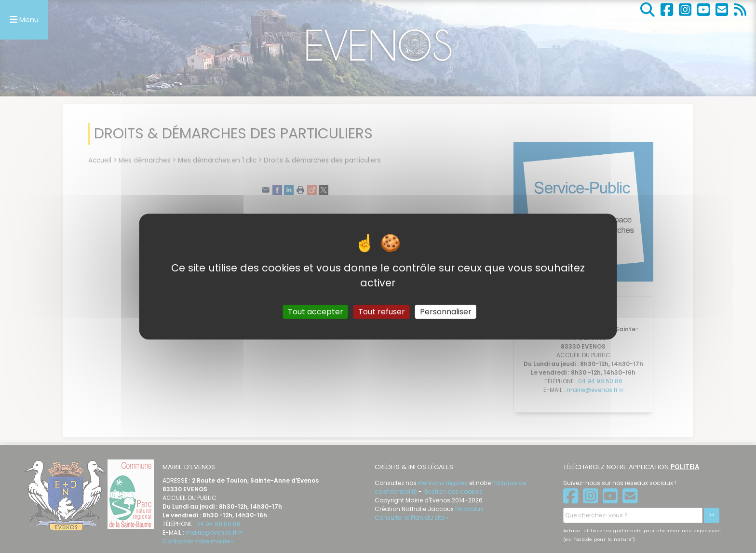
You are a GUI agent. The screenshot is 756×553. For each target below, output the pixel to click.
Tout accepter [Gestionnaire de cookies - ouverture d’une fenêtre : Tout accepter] (316, 312)
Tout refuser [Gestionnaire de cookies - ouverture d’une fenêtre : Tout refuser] (382, 312)
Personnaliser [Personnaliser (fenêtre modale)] (446, 312)
